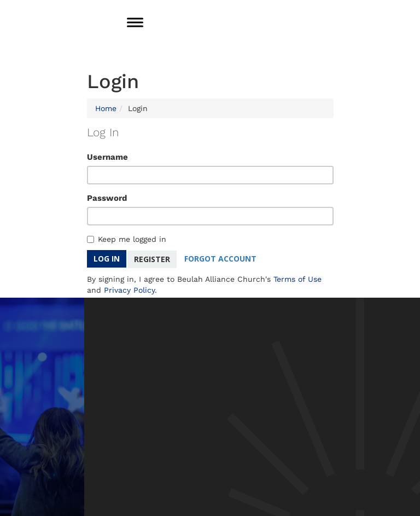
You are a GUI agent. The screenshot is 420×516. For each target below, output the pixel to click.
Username (107, 157)
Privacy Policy (129, 289)
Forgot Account (221, 259)
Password (107, 198)
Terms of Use (297, 279)
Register (152, 259)
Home (106, 108)
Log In (107, 259)
